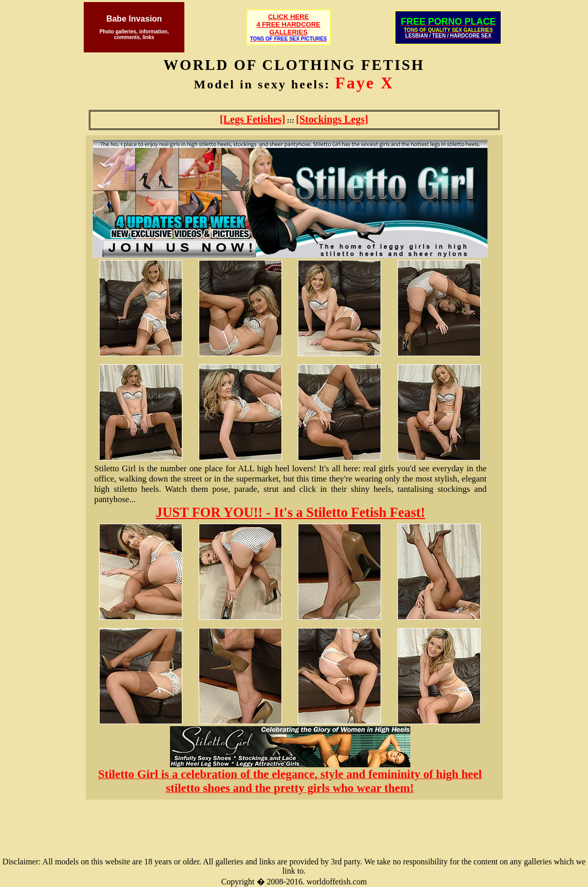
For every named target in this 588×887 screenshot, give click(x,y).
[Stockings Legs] (332, 119)
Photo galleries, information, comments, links (134, 34)
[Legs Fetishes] (252, 119)
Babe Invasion (134, 19)
